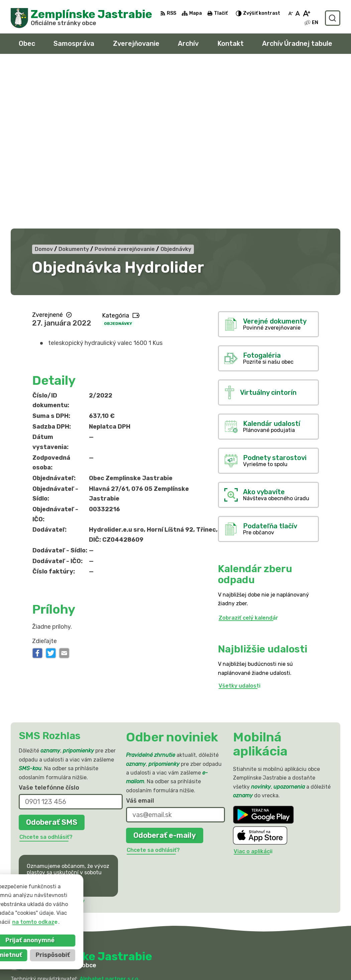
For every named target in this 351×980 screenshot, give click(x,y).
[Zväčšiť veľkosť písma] (306, 13)
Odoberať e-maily (165, 670)
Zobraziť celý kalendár (248, 453)
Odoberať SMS (52, 657)
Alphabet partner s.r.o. (110, 814)
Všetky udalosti (240, 521)
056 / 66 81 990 (265, 950)
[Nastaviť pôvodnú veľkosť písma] (298, 13)
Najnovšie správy (62, 736)
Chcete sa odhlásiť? (46, 672)
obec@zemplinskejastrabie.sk (283, 958)
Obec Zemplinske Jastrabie (90, 821)
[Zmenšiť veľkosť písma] (290, 13)
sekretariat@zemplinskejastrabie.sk (291, 965)
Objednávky (118, 159)
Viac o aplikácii (253, 687)
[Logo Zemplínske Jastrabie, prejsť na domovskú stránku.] (81, 18)
